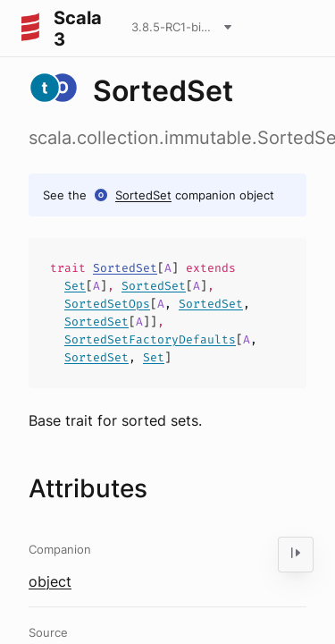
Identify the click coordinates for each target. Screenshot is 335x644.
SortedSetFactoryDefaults (150, 339)
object (50, 581)
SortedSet (143, 195)
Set (75, 286)
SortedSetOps (107, 304)
